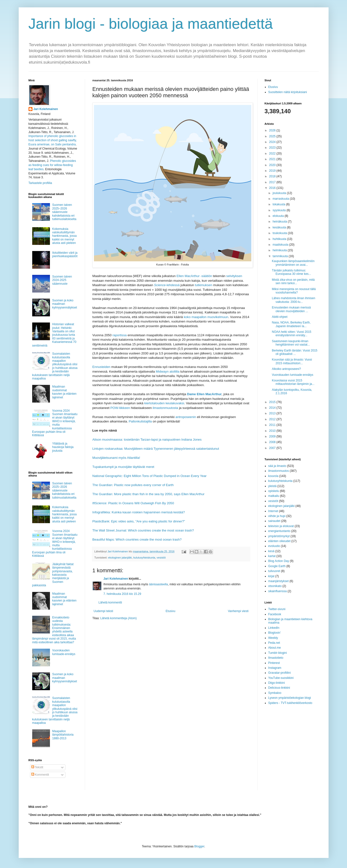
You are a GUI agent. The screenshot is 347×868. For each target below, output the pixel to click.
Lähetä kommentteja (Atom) (119, 618)
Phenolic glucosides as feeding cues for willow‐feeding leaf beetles (52, 165)
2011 (273, 425)
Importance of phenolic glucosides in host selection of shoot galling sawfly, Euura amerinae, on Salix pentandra (53, 140)
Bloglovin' (275, 633)
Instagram (275, 668)
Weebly (273, 638)
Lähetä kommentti (110, 602)
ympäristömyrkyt (279, 536)
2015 (273, 402)
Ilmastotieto (276, 658)
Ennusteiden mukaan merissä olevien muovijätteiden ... (291, 309)
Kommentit (40, 775)
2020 (273, 165)
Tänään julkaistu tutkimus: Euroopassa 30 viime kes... (291, 272)
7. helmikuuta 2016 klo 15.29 (122, 594)
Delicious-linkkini (279, 688)
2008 (273, 442)
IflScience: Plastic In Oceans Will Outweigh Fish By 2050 (133, 503)
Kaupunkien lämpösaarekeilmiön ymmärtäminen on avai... (293, 263)
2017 (273, 182)
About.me (275, 648)
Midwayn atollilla (168, 371)
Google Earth (277, 566)
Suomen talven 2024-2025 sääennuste (62, 280)
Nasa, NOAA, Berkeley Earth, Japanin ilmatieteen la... (291, 324)
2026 (273, 130)
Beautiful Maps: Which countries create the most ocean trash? (137, 539)
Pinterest (274, 663)
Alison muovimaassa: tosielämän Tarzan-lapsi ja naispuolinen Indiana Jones (147, 440)
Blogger (199, 846)
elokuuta (279, 216)
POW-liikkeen (120, 408)
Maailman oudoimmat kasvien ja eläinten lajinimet (64, 392)
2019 (273, 171)
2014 (273, 408)
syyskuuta (279, 210)
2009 (273, 436)
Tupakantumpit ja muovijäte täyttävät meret (123, 467)
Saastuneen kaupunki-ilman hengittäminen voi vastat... (291, 343)
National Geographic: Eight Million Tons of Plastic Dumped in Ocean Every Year (150, 476)
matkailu (274, 496)
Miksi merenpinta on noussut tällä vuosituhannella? (294, 291)
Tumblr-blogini (278, 653)
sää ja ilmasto (277, 466)
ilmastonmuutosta (165, 408)
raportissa (120, 335)
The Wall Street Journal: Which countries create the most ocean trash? (143, 530)
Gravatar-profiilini (279, 673)
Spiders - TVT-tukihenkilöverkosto (290, 703)
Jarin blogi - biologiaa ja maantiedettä (151, 24)
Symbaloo (275, 693)
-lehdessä (167, 285)
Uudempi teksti (103, 611)
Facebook (275, 614)
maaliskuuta (281, 245)
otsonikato (275, 586)
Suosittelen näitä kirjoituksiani (288, 92)
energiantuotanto (279, 531)
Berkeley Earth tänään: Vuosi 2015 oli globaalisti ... (294, 352)
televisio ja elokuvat (281, 526)
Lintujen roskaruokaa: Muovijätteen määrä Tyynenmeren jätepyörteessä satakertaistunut (156, 449)
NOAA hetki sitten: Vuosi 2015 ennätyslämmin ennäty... (291, 334)
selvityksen (234, 276)
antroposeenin (186, 417)
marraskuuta (281, 199)
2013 (273, 413)
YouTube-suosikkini (281, 678)
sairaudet (274, 521)
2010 (273, 431)
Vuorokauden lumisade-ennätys (64, 652)
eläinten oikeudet (279, 541)
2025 (273, 136)
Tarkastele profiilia (40, 183)
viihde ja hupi (277, 516)
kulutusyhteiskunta (144, 558)
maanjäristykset (279, 581)
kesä (271, 551)
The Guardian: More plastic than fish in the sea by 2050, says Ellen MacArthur (149, 494)
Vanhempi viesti (238, 611)
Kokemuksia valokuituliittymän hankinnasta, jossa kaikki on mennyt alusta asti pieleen (64, 236)
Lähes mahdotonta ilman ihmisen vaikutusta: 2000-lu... (293, 300)
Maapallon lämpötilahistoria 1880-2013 (63, 735)
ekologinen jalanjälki (120, 558)
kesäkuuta (280, 227)
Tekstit (37, 767)
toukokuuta (280, 233)
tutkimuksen (204, 285)
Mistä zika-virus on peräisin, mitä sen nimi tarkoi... (293, 281)
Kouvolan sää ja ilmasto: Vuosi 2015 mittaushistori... (292, 361)
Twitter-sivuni (277, 609)
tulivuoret (274, 571)
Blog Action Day (279, 561)
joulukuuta (280, 193)
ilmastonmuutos (279, 471)
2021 (273, 159)
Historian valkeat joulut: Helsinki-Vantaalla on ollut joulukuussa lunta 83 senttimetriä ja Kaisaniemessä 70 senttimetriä (54, 335)
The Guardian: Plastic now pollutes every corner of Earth (133, 485)
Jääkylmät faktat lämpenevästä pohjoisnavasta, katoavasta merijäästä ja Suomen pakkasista (53, 575)
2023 (273, 148)
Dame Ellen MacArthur (204, 394)
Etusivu (171, 611)
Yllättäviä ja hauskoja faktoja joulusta (63, 447)
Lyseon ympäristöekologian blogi (290, 698)
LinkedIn (274, 628)
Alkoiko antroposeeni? (286, 369)
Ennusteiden (101, 367)
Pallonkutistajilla (140, 421)
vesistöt (161, 558)
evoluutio (274, 546)
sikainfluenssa (278, 591)
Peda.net (274, 643)
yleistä (272, 486)
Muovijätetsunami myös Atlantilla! (116, 458)
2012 (273, 419)
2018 (273, 176)
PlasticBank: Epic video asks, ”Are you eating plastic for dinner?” (139, 521)
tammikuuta (280, 256)
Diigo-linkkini (277, 683)
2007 (273, 448)
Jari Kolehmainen (116, 579)
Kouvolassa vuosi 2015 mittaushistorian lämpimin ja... (293, 382)
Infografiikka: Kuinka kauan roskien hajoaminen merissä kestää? (139, 512)
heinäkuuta (280, 222)
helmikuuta (280, 250)
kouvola (273, 476)
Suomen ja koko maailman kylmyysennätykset (65, 304)
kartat (272, 556)
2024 (273, 142)
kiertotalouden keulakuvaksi (164, 403)
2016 (273, 188)
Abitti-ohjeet (279, 317)
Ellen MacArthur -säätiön (194, 276)
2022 (273, 154)
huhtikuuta (280, 239)
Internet (273, 511)
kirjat (271, 576)
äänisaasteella (158, 584)
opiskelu (274, 491)
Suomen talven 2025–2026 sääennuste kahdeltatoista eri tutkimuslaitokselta (64, 212)
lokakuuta (279, 204)
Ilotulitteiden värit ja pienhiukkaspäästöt (65, 254)
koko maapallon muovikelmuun (206, 317)
